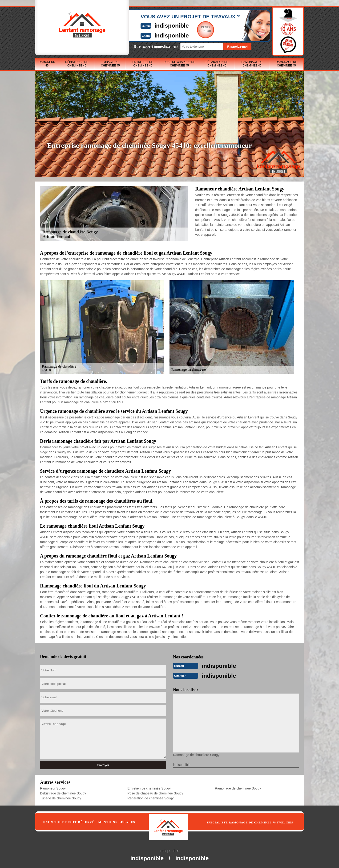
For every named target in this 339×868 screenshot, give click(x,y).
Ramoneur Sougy (53, 787)
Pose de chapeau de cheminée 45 (180, 64)
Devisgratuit (191, 29)
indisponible (155, 25)
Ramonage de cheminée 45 (252, 64)
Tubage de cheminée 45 (110, 64)
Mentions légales (117, 821)
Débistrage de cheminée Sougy (63, 792)
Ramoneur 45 (47, 64)
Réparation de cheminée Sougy (150, 797)
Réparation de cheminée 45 (217, 64)
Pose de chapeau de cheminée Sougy (155, 792)
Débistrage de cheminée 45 (77, 64)
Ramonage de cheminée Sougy (238, 787)
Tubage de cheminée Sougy (61, 797)
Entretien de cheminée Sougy (149, 787)
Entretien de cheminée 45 (143, 64)
